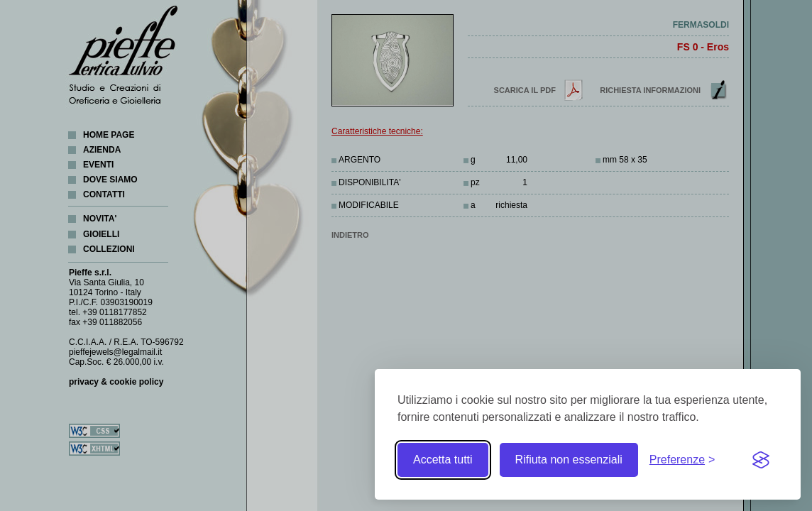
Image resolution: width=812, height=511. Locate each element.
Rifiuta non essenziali (569, 460)
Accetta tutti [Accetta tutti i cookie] (443, 460)
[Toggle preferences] (682, 460)
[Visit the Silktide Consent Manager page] (761, 460)
